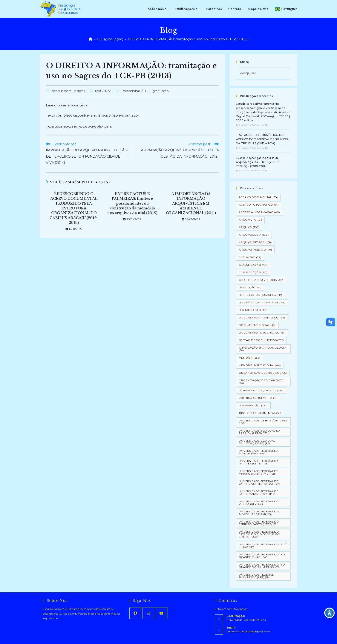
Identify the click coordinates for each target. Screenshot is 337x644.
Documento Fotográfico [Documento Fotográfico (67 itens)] (262, 333)
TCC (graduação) (157, 91)
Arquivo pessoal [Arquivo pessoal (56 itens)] (255, 242)
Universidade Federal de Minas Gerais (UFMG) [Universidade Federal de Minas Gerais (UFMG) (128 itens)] (259, 472)
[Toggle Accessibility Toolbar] (329, 613)
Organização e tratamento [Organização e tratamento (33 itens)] (261, 382)
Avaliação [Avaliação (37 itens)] (250, 257)
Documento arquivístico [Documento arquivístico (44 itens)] (262, 317)
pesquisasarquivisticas (68, 91)
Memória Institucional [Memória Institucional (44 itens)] (260, 365)
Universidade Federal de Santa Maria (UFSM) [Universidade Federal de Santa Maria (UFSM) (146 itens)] (259, 493)
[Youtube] (162, 613)
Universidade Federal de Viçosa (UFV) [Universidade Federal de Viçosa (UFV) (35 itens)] (259, 503)
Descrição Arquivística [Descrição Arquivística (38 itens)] (260, 295)
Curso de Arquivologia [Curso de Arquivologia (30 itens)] (261, 280)
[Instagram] (148, 613)
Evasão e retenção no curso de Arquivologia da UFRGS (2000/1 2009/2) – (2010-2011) (258, 162)
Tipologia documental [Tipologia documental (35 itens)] (260, 413)
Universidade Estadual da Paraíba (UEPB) (83, 127)
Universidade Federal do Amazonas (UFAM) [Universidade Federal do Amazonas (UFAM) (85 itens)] (259, 513)
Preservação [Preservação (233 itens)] (253, 405)
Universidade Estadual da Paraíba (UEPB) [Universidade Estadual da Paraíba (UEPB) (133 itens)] (260, 432)
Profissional (131, 91)
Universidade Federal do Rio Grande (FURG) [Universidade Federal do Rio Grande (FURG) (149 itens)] (262, 556)
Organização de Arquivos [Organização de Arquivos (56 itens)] (263, 373)
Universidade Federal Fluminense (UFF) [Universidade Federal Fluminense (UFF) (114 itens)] (256, 576)
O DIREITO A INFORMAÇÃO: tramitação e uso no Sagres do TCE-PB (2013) (188, 39)
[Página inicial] (90, 39)
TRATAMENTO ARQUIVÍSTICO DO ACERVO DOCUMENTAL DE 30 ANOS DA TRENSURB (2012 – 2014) (262, 139)
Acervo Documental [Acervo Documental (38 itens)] (258, 197)
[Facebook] (135, 613)
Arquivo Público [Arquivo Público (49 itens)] (255, 250)
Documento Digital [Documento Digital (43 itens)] (257, 325)
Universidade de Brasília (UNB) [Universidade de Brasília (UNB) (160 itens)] (263, 422)
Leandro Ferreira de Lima (67, 105)
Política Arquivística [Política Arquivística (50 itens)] (259, 398)
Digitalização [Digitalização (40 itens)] (253, 310)
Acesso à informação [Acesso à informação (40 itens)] (259, 212)
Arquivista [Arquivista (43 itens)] (250, 220)
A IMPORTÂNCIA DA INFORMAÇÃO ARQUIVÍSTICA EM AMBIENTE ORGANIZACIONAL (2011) (191, 203)
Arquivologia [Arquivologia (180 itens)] (254, 235)
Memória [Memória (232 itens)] (249, 358)
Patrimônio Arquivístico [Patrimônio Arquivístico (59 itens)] (261, 390)
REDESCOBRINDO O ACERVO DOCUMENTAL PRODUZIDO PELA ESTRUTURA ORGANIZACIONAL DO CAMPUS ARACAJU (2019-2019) (74, 208)
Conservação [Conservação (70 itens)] (253, 272)
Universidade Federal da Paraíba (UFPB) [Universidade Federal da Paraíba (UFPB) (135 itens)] (259, 462)
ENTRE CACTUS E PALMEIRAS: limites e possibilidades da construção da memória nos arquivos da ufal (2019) (132, 203)
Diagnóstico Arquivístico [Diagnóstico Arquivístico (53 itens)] (262, 302)
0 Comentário (259, 125)
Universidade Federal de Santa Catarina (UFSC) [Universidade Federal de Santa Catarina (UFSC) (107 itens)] (260, 482)
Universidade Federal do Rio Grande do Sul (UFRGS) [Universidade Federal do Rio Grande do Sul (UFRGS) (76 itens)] (262, 566)
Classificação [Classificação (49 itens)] (253, 265)
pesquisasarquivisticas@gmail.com (248, 631)
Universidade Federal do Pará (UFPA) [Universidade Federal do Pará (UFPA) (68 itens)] (263, 546)
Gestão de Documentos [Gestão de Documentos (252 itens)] (261, 340)
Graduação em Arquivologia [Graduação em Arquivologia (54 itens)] (262, 349)
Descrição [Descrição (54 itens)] (250, 287)
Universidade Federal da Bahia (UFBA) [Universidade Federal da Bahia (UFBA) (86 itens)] (259, 452)
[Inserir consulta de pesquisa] (263, 74)
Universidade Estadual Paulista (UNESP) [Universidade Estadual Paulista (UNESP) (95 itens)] (257, 442)
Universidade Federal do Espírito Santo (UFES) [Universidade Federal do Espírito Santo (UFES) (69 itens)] (259, 523)
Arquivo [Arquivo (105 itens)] (249, 227)
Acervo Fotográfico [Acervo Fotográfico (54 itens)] (259, 205)
